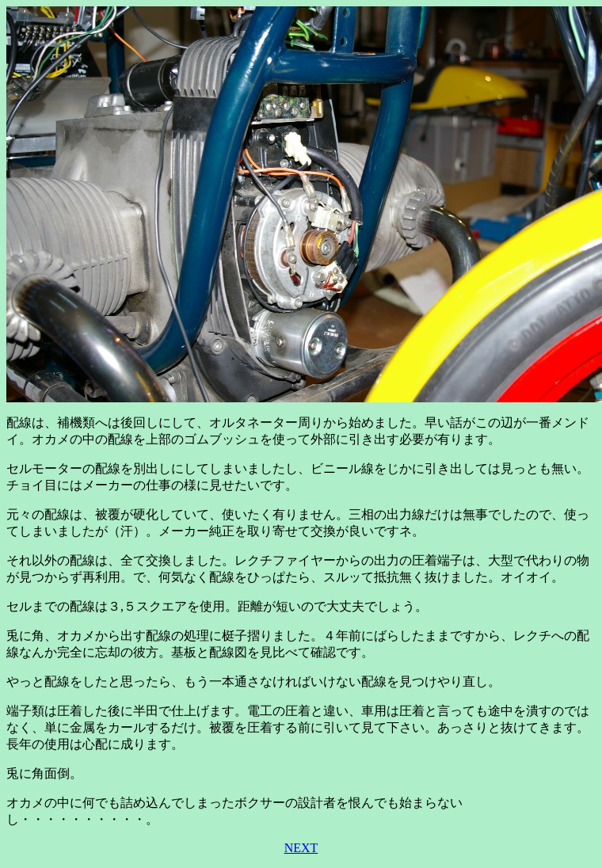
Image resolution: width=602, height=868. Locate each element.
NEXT (301, 848)
